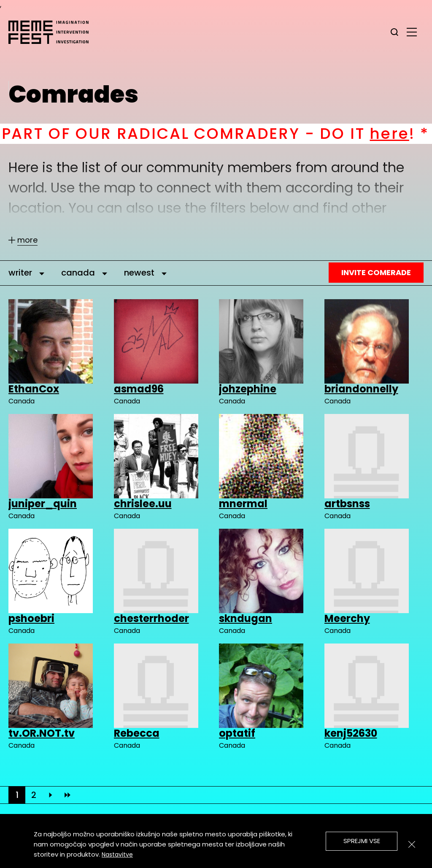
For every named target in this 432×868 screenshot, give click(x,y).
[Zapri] (412, 844)
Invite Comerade (376, 272)
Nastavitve (117, 854)
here (404, 134)
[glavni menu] (412, 32)
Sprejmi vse (362, 841)
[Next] (51, 795)
